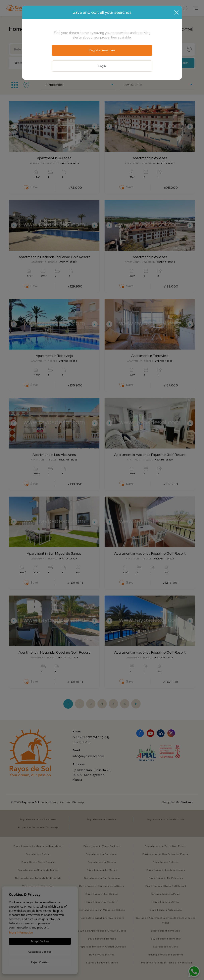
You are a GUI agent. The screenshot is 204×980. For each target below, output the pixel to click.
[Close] (176, 12)
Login (102, 66)
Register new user (102, 50)
